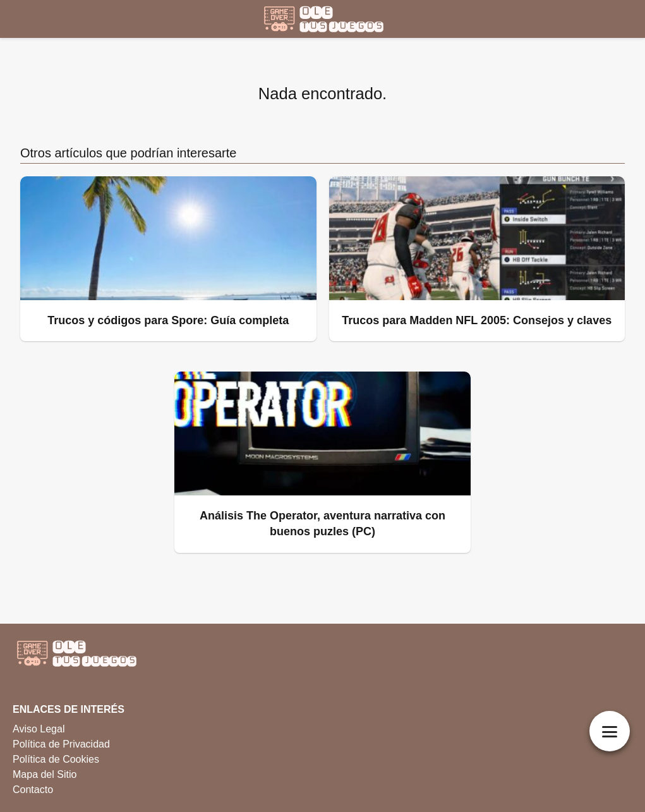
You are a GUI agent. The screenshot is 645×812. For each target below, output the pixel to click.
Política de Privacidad (61, 744)
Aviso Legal (39, 729)
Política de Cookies (56, 759)
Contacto (33, 790)
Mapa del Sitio (45, 774)
